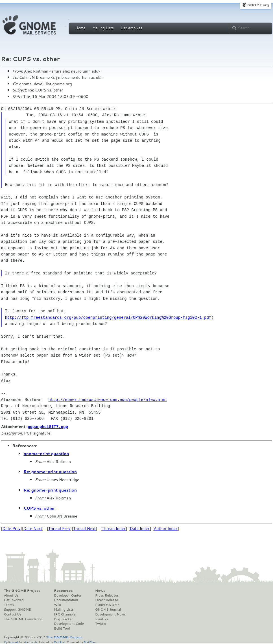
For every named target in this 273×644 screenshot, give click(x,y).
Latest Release (107, 600)
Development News (111, 614)
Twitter (101, 623)
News (100, 590)
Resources (63, 590)
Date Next (33, 528)
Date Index (140, 528)
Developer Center (68, 595)
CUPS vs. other (39, 508)
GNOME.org (258, 5)
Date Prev (12, 528)
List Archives (131, 28)
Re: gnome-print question (50, 471)
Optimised (11, 642)
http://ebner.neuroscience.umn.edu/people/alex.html (108, 400)
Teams (9, 604)
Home (80, 28)
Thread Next (84, 528)
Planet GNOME (107, 604)
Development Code (69, 623)
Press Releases (107, 595)
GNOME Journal (108, 609)
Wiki (57, 604)
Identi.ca (102, 619)
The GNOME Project (22, 590)
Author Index (166, 528)
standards (30, 642)
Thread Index (114, 528)
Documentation (66, 600)
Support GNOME (18, 609)
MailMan (90, 642)
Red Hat (59, 642)
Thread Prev (59, 528)
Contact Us (13, 614)
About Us (11, 595)
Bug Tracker (63, 619)
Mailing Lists (103, 28)
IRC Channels (65, 614)
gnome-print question (46, 453)
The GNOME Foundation (23, 619)
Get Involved (14, 600)
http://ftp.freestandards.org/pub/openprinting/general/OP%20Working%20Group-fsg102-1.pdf (108, 317)
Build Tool (62, 628)
